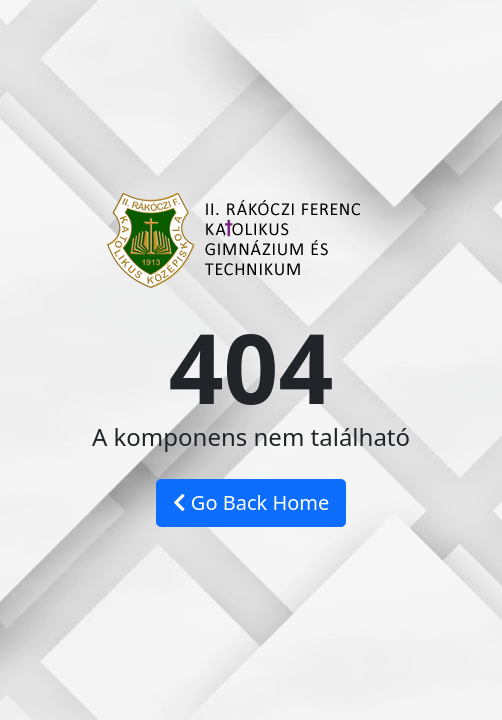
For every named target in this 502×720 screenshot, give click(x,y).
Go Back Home (251, 502)
